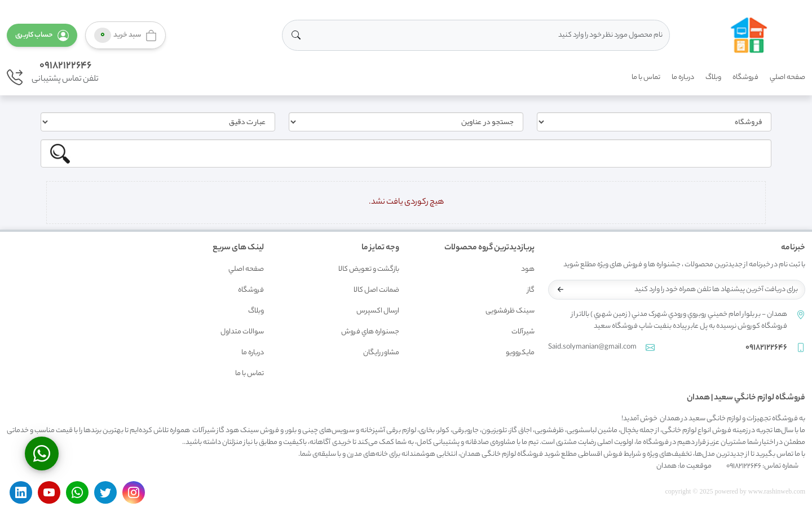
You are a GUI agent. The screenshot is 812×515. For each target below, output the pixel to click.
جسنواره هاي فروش (370, 332)
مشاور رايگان (381, 353)
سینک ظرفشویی (510, 311)
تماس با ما (646, 78)
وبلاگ (713, 78)
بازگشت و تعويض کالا (369, 269)
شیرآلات (523, 332)
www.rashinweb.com (777, 491)
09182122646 (65, 66)
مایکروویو (520, 353)
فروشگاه (745, 78)
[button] (42, 35)
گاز (531, 290)
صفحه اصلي (787, 78)
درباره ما (683, 78)
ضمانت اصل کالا (376, 290)
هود (528, 269)
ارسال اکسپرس (378, 311)
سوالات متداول (242, 332)
